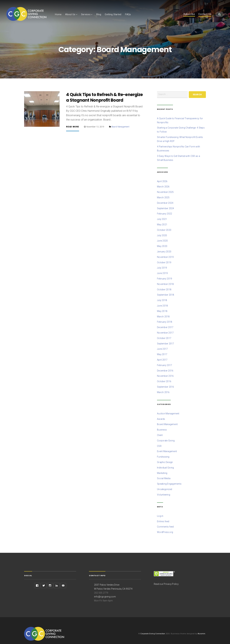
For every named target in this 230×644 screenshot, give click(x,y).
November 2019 (165, 257)
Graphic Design (165, 458)
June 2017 (162, 346)
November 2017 (165, 331)
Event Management (167, 447)
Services (86, 14)
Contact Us (205, 14)
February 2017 (165, 362)
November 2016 (165, 373)
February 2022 (165, 214)
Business (162, 426)
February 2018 (165, 320)
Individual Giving (165, 463)
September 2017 (166, 341)
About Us (70, 14)
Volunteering (164, 489)
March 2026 (163, 188)
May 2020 (162, 246)
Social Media (164, 473)
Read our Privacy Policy (166, 578)
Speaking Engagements (169, 479)
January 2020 (164, 251)
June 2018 (162, 304)
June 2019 (162, 272)
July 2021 (162, 220)
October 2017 (164, 336)
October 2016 (164, 378)
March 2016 (163, 389)
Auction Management (168, 410)
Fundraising (163, 452)
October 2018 (164, 288)
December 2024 (165, 204)
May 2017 (162, 352)
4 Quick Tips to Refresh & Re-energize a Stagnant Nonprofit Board (105, 100)
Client (160, 431)
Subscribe (189, 14)
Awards (161, 415)
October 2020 (164, 230)
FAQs (128, 14)
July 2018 (162, 299)
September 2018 (166, 294)
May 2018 (162, 309)
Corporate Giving (166, 436)
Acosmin (201, 627)
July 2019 (162, 267)
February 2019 (165, 278)
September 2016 (166, 383)
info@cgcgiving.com (105, 590)
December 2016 (165, 368)
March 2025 (163, 198)
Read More (73, 129)
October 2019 (164, 262)
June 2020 (162, 241)
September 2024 (166, 209)
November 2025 (165, 193)
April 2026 (162, 182)
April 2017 (162, 357)
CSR (159, 442)
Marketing (162, 468)
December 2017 (165, 325)
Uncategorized (165, 484)
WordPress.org (165, 526)
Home (58, 14)
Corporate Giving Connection (152, 627)
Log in (160, 511)
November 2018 (165, 283)
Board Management (121, 129)
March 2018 (163, 315)
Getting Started (113, 14)
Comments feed (165, 521)
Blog (99, 14)
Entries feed (163, 516)
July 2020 (162, 235)
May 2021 (162, 225)
